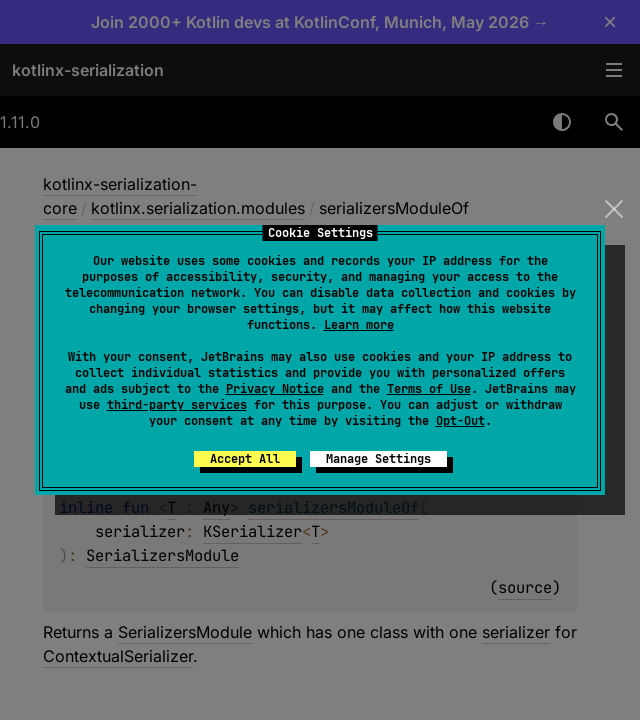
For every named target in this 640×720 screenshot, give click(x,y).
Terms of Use (429, 389)
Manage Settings (378, 459)
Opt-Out (460, 421)
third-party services (177, 405)
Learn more (359, 325)
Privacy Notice (275, 389)
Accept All (245, 459)
